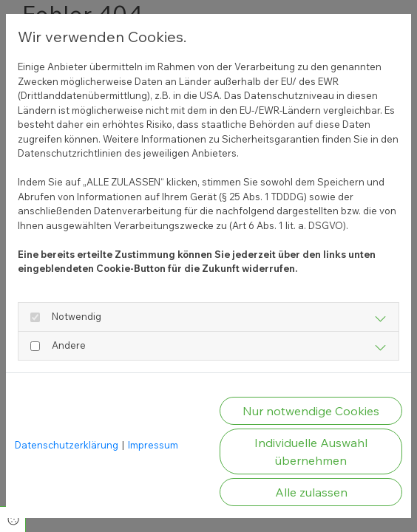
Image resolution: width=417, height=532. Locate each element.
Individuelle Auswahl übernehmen (311, 451)
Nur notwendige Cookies (311, 411)
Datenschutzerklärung (67, 445)
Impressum (153, 445)
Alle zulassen (311, 492)
